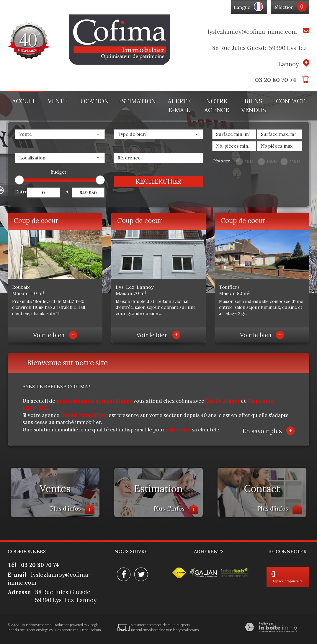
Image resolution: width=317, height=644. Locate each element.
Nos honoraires (66, 630)
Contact (290, 101)
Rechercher (158, 181)
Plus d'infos (72, 509)
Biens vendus (254, 106)
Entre (21, 192)
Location (93, 101)
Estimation (137, 101)
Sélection (283, 7)
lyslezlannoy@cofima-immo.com (252, 31)
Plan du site (16, 630)
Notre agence (217, 106)
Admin (96, 630)
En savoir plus (268, 431)
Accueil (25, 101)
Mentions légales (40, 630)
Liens (84, 630)
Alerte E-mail (179, 106)
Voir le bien (55, 335)
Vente (58, 101)
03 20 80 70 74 (276, 80)
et (67, 192)
